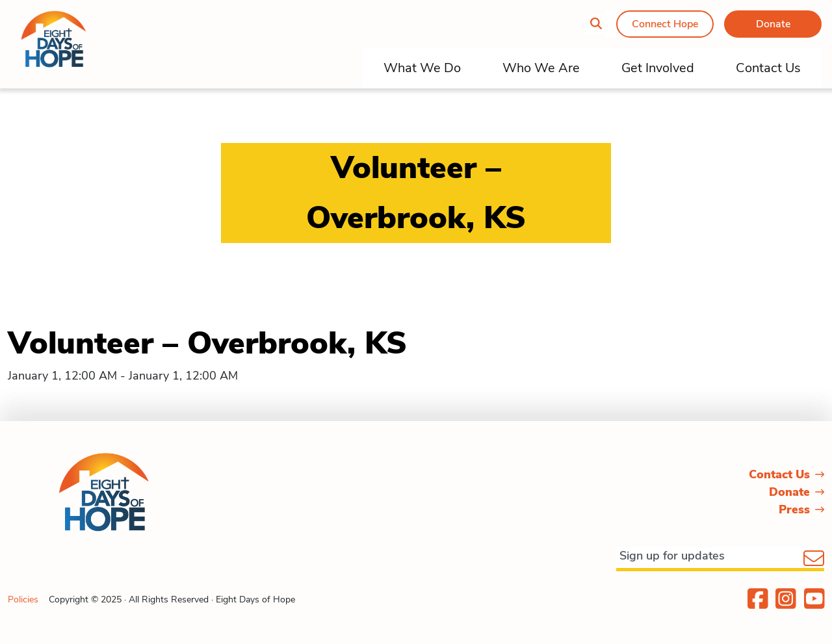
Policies (23, 599)
